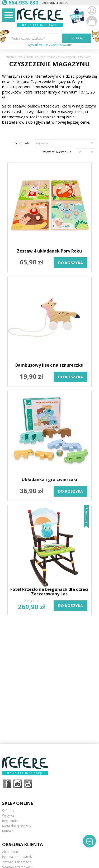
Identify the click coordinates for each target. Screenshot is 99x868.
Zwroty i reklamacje (17, 862)
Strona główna (15, 57)
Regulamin (10, 821)
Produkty (33, 57)
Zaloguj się (92, 11)
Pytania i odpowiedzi (18, 857)
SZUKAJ (77, 38)
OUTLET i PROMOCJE (52, 57)
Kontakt (8, 831)
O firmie (8, 811)
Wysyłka (8, 816)
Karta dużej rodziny (17, 826)
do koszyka (70, 263)
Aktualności (11, 852)
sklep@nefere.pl (55, 3)
